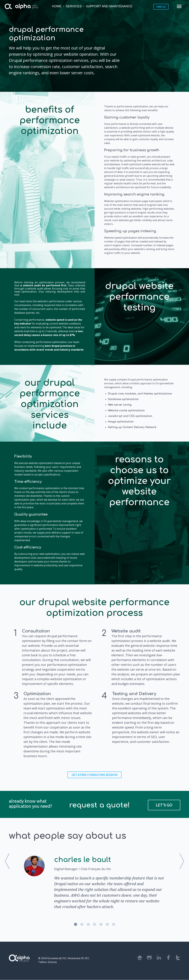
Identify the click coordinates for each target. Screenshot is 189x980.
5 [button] (101, 924)
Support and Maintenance (109, 6)
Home (57, 6)
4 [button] (95, 924)
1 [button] (76, 924)
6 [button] (107, 924)
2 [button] (82, 924)
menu (179, 6)
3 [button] (88, 924)
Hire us (161, 7)
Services (74, 6)
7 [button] (114, 924)
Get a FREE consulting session (94, 775)
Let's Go (164, 805)
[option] (94, 882)
